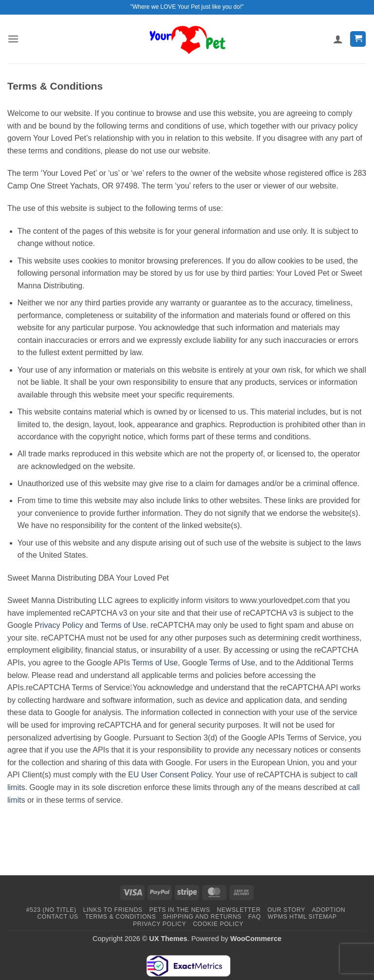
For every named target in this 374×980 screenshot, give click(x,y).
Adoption (328, 910)
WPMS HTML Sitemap (302, 917)
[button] (13, 39)
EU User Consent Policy (169, 775)
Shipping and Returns (202, 917)
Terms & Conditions (121, 917)
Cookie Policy (218, 924)
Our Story (286, 910)
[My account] (338, 39)
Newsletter (239, 910)
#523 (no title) (51, 910)
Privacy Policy (59, 625)
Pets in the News (179, 910)
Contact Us (58, 917)
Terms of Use (123, 625)
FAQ (255, 917)
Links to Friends (112, 910)
